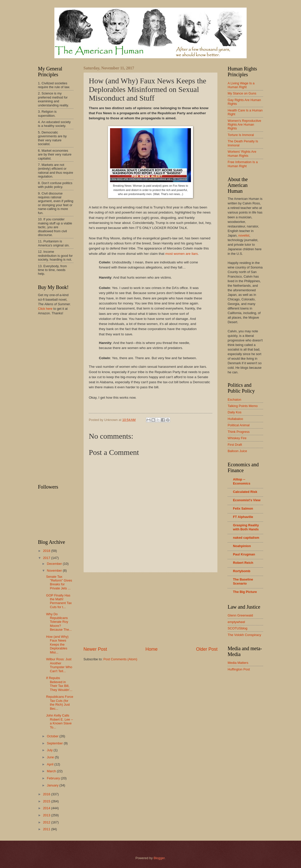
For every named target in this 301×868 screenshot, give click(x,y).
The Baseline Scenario (243, 581)
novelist (244, 235)
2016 (47, 794)
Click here (45, 309)
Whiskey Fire (237, 438)
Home (152, 649)
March (52, 771)
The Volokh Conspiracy (244, 635)
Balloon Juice (237, 451)
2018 (47, 551)
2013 (47, 815)
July (50, 750)
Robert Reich (243, 563)
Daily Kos (234, 412)
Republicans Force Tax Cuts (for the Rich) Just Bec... (60, 702)
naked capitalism (246, 538)
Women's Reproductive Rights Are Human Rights (244, 125)
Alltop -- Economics (242, 481)
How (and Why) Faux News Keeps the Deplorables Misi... (57, 644)
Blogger (159, 858)
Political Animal (239, 425)
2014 (47, 808)
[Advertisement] (150, 609)
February (54, 778)
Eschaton (234, 400)
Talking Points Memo (243, 406)
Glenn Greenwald (240, 615)
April (50, 764)
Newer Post (95, 649)
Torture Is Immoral (241, 135)
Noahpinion (242, 546)
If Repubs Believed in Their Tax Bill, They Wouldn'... (59, 684)
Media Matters (238, 663)
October (53, 736)
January (53, 785)
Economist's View (247, 500)
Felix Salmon (243, 508)
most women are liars (181, 254)
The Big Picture (245, 592)
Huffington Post (239, 669)
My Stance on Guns (242, 93)
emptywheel (236, 622)
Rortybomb (242, 571)
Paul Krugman (244, 554)
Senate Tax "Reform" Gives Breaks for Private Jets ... (59, 582)
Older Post (207, 649)
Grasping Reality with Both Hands (246, 527)
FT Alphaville (243, 517)
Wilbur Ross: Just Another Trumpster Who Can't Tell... (59, 665)
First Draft (235, 445)
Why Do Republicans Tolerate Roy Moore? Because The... (59, 622)
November (55, 571)
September (55, 743)
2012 (47, 822)
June (51, 757)
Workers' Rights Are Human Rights (242, 153)
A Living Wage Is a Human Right (241, 85)
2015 (47, 801)
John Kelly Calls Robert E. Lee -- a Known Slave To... (60, 721)
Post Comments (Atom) (120, 659)
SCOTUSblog (238, 628)
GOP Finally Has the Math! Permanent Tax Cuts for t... (59, 601)
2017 (47, 558)
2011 (47, 829)
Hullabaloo (235, 419)
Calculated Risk (245, 492)
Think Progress (239, 432)
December (55, 564)
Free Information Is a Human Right (243, 164)
